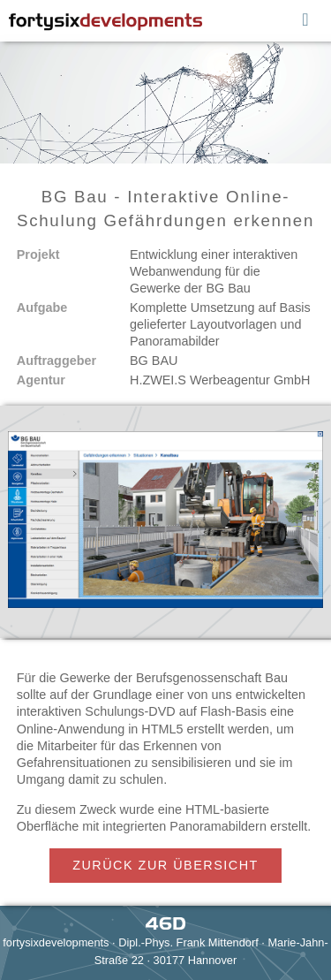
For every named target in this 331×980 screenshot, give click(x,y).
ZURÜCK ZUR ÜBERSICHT (165, 865)
